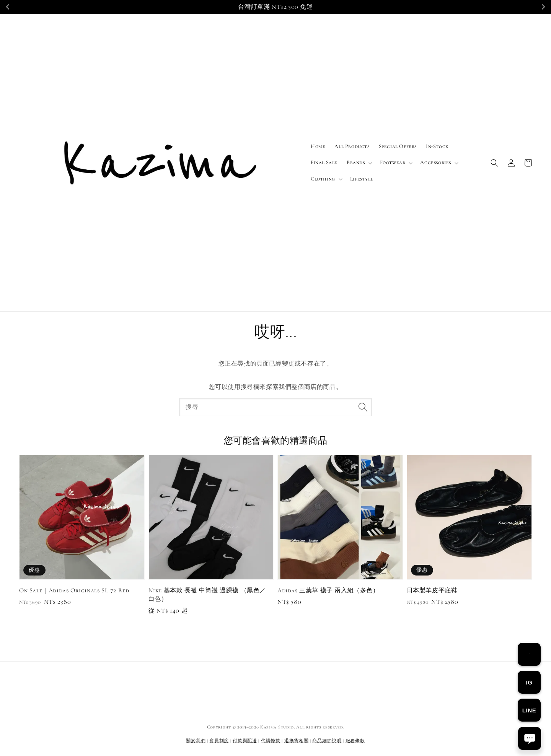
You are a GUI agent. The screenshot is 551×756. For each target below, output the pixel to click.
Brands (356, 162)
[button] (494, 163)
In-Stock (437, 146)
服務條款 (355, 741)
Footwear (393, 162)
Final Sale (324, 162)
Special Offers (398, 146)
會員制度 (219, 741)
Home (318, 146)
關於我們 (196, 741)
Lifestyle (362, 179)
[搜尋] (363, 407)
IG (529, 682)
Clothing (323, 179)
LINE (529, 710)
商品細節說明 (327, 741)
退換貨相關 (297, 741)
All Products (352, 146)
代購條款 (271, 741)
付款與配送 (245, 741)
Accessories (436, 162)
